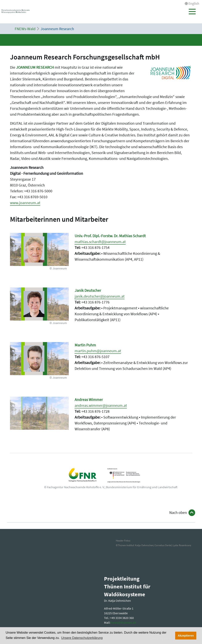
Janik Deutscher (88, 290)
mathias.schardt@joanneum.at (100, 242)
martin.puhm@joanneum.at (98, 351)
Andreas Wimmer (89, 399)
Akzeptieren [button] (186, 636)
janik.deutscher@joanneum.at (100, 296)
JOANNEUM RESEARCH (35, 67)
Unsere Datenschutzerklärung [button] (82, 638)
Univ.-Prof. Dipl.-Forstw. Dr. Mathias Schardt (110, 236)
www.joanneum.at (25, 203)
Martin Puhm (85, 345)
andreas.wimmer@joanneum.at (101, 405)
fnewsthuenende (123, 622)
